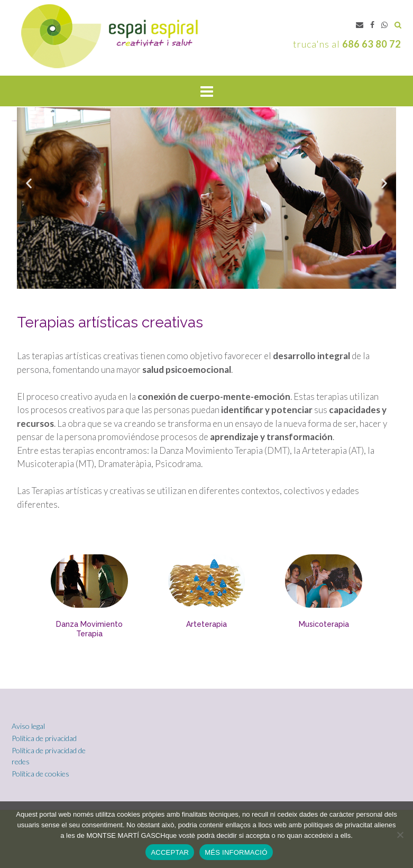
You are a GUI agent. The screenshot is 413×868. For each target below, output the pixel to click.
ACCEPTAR (170, 852)
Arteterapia (206, 624)
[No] (400, 835)
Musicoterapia (324, 624)
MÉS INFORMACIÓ (236, 852)
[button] (197, 281)
